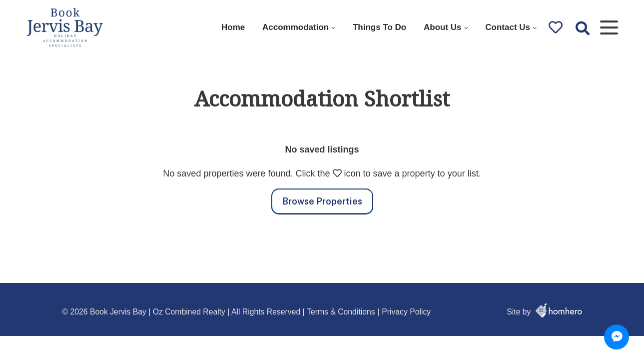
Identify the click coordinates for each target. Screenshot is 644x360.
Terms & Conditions (341, 312)
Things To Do (379, 27)
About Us (443, 27)
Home (233, 27)
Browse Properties (322, 201)
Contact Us (508, 27)
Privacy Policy (406, 312)
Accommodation (296, 27)
